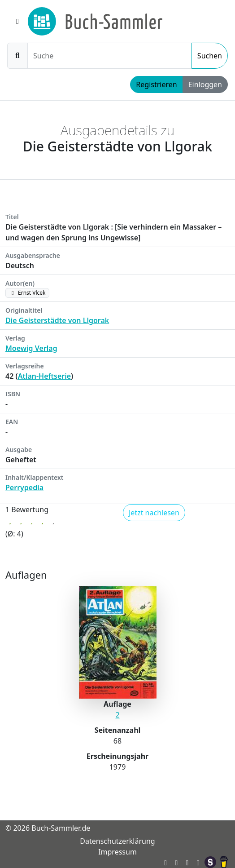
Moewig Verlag (31, 348)
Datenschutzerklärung (117, 841)
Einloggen (205, 84)
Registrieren (156, 84)
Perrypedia (24, 487)
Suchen (210, 56)
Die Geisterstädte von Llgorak (57, 320)
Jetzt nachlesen (154, 513)
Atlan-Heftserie (44, 376)
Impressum (117, 852)
